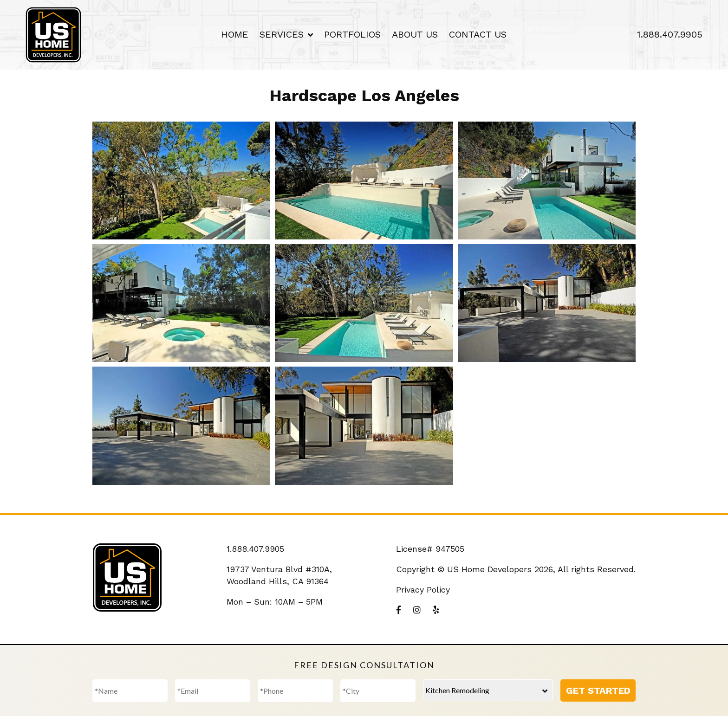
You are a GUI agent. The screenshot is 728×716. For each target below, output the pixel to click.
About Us (415, 34)
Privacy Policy (423, 590)
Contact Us (478, 34)
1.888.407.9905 (670, 34)
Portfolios (352, 34)
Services (282, 34)
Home (235, 34)
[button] (181, 181)
